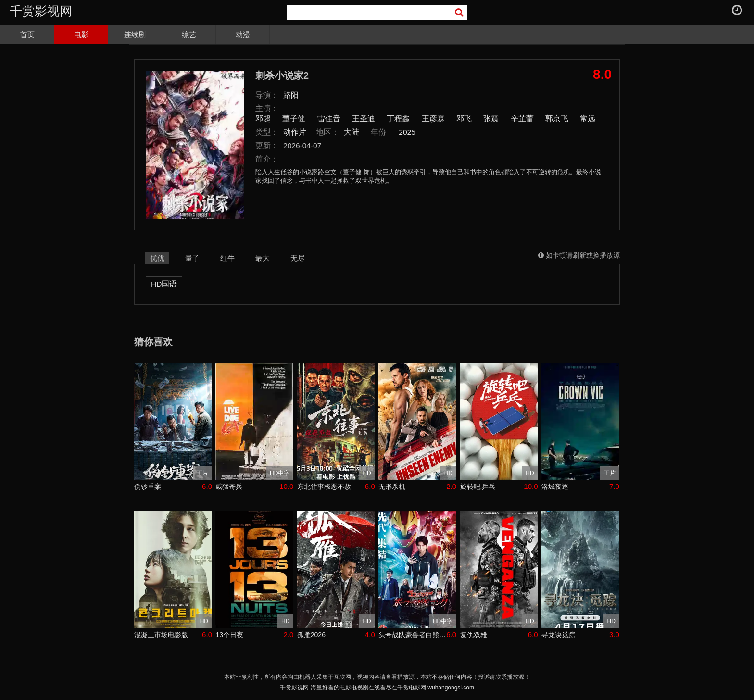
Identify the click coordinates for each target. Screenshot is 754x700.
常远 (588, 119)
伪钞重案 (148, 487)
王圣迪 (364, 119)
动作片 (295, 132)
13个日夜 (229, 635)
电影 (81, 34)
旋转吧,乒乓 (478, 487)
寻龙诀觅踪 (558, 635)
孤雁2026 (311, 635)
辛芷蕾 (522, 119)
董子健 (294, 119)
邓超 (263, 119)
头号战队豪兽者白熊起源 (412, 635)
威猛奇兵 (229, 487)
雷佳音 (329, 119)
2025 (407, 132)
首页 (27, 34)
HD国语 (164, 284)
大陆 (352, 132)
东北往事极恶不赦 (324, 487)
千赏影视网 (41, 11)
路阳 (291, 95)
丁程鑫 (398, 119)
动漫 (243, 34)
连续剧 (135, 34)
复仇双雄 (474, 635)
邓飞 (464, 119)
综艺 (189, 34)
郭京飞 (557, 119)
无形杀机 (392, 487)
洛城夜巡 (555, 487)
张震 (491, 119)
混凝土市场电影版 (161, 635)
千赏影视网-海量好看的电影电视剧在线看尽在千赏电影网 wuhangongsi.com (377, 687)
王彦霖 (433, 119)
